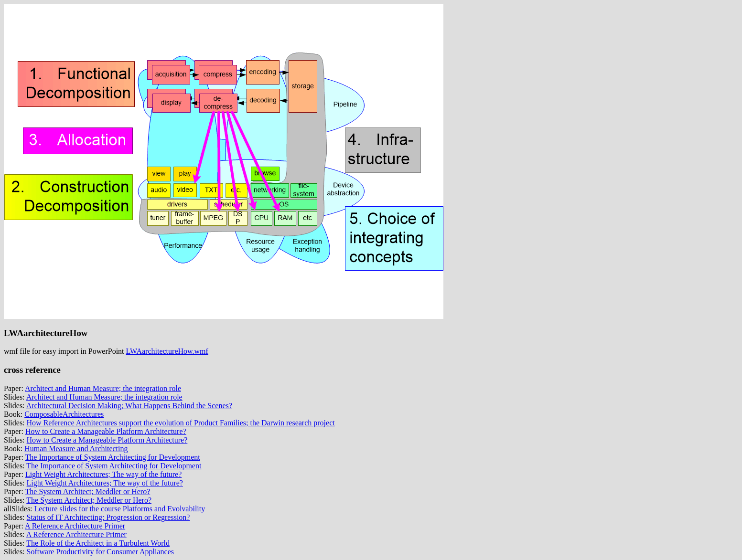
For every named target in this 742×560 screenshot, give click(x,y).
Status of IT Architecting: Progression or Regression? (108, 517)
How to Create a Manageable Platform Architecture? (106, 431)
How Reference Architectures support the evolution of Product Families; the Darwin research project (181, 423)
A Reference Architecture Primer (75, 526)
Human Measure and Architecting (76, 449)
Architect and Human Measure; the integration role (103, 388)
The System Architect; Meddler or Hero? (88, 491)
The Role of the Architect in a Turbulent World (98, 543)
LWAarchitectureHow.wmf (167, 351)
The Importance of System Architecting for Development (113, 457)
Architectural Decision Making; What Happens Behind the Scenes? (129, 406)
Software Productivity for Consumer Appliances (100, 552)
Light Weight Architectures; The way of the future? (103, 474)
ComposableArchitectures (64, 414)
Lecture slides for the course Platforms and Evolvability (120, 509)
